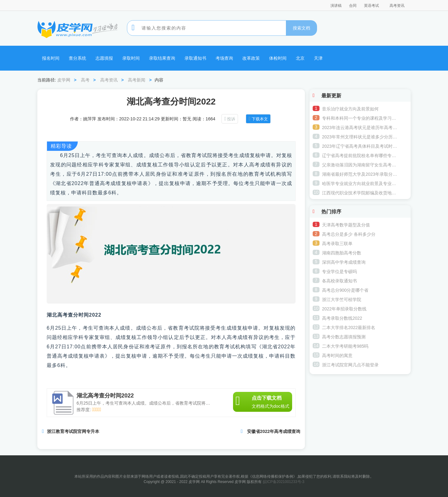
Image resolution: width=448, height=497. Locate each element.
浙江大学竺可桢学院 (342, 300)
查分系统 (77, 58)
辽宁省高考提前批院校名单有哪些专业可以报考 (360, 156)
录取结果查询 (162, 58)
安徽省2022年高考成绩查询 (274, 431)
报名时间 (51, 58)
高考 (85, 80)
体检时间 (278, 58)
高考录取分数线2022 (342, 318)
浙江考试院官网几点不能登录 (350, 365)
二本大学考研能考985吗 (345, 346)
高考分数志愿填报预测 (344, 337)
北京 (300, 58)
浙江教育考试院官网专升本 (73, 431)
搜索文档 (301, 28)
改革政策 (251, 58)
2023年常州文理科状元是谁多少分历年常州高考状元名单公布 (360, 137)
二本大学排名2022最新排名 (349, 327)
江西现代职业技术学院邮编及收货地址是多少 (360, 193)
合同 (353, 6)
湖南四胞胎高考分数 (342, 253)
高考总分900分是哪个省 (345, 290)
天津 (318, 58)
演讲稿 (336, 6)
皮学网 (64, 80)
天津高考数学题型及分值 (346, 225)
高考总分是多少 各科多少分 (349, 234)
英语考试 (371, 6)
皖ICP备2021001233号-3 (284, 482)
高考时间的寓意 (337, 355)
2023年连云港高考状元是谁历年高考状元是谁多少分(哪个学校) (360, 128)
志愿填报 (104, 58)
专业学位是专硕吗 (339, 272)
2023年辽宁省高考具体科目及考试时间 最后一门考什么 (360, 146)
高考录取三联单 (337, 244)
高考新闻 (137, 80)
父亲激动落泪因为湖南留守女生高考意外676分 (360, 165)
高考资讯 (397, 6)
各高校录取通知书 (339, 281)
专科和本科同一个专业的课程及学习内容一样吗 (360, 118)
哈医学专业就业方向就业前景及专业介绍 (360, 183)
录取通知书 (195, 58)
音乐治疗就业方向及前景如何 (350, 109)
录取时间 (131, 58)
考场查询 (224, 58)
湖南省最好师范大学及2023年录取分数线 (360, 174)
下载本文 (260, 119)
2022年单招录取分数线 (344, 309)
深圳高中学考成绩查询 (344, 262)
